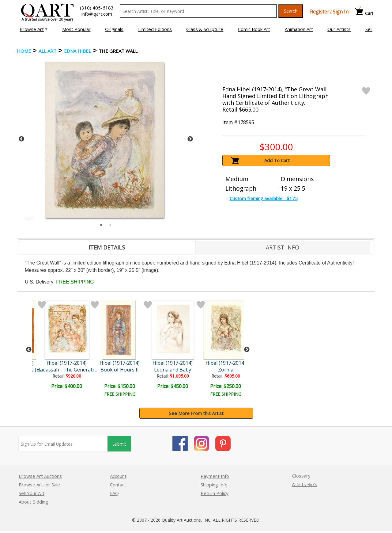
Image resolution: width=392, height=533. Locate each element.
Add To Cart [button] (277, 160)
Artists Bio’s (305, 484)
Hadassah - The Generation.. (69, 370)
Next (190, 139)
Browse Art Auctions (40, 476)
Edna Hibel (77, 51)
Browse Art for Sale (39, 485)
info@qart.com (97, 14)
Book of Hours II (120, 370)
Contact (118, 485)
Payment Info (215, 476)
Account (118, 476)
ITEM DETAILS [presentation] (107, 247)
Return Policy (215, 493)
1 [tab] (101, 225)
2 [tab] (110, 225)
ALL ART (47, 51)
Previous (21, 139)
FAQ (114, 493)
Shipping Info (214, 485)
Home (24, 51)
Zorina (226, 370)
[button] (34, 29)
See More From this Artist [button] (196, 413)
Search (291, 11)
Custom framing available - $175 (264, 198)
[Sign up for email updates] (63, 444)
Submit (119, 444)
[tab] (107, 248)
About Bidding (33, 502)
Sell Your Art (32, 493)
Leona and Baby (173, 370)
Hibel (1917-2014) (67, 363)
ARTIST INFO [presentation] (283, 247)
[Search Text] (198, 11)
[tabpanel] (106, 139)
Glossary (301, 476)
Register (320, 12)
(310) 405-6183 (97, 8)
